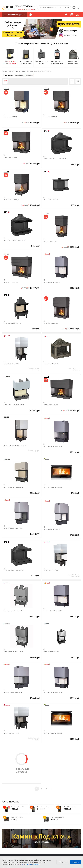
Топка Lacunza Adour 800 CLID (53, 733)
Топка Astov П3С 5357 (50, 241)
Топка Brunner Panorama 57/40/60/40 (15, 446)
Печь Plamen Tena (17, 817)
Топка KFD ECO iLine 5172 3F (12, 323)
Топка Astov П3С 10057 (11, 158)
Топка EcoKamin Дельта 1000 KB (54, 447)
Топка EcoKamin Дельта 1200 (53, 611)
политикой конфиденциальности (29, 864)
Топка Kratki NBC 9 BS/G (11, 364)
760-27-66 (23, 6)
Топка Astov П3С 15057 (51, 405)
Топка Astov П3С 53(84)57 (11, 200)
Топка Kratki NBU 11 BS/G (51, 570)
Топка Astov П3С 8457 (50, 117)
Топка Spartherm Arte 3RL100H (13, 652)
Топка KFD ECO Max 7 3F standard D (55, 159)
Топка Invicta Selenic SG (51, 364)
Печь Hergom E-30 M (58, 817)
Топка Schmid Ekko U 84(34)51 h (13, 487)
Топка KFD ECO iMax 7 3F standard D (15, 240)
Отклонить (63, 862)
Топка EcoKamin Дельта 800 (52, 282)
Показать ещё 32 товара (22, 770)
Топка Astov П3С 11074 (51, 323)
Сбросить (29, 75)
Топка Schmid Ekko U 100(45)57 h (14, 405)
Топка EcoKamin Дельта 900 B (13, 693)
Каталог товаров (15, 15)
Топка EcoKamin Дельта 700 (52, 529)
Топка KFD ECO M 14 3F (51, 200)
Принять (75, 862)
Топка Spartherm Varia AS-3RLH (13, 611)
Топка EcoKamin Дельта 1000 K (53, 693)
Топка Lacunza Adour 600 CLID (53, 487)
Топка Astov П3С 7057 (10, 117)
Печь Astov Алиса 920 (17, 807)
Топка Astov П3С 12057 (11, 282)
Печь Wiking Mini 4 (70, 807)
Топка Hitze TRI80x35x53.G (52, 652)
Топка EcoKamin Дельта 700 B (13, 528)
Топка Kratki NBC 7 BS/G (11, 733)
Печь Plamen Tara (43, 807)
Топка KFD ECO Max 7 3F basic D (13, 570)
